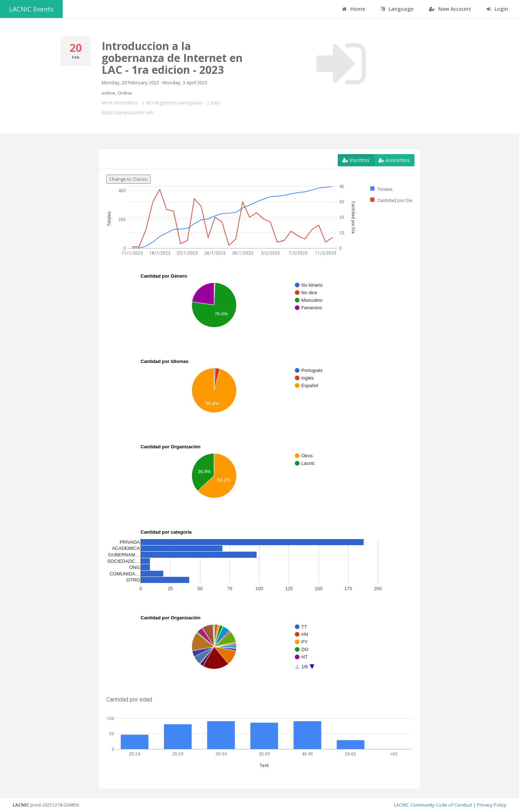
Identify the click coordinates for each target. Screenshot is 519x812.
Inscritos (356, 160)
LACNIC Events (31, 9)
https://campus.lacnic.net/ (128, 113)
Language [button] (397, 9)
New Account (450, 9)
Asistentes (394, 160)
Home (354, 9)
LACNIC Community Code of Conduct (433, 805)
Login (497, 9)
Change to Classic (128, 179)
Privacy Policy (492, 805)
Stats (215, 103)
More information (120, 103)
